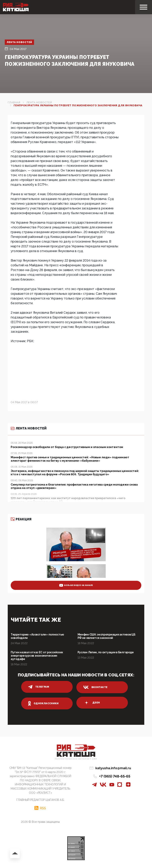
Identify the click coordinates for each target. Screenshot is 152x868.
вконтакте (95, 687)
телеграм (39, 687)
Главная (14, 102)
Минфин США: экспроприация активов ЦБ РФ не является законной (106, 636)
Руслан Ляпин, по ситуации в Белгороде (106, 652)
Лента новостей (19, 42)
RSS (43, 808)
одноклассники (43, 703)
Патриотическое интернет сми (76, 759)
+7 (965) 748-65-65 (115, 776)
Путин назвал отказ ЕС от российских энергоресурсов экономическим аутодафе (37, 656)
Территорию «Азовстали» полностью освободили (37, 636)
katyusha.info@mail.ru (113, 768)
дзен (92, 703)
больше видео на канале (76, 585)
